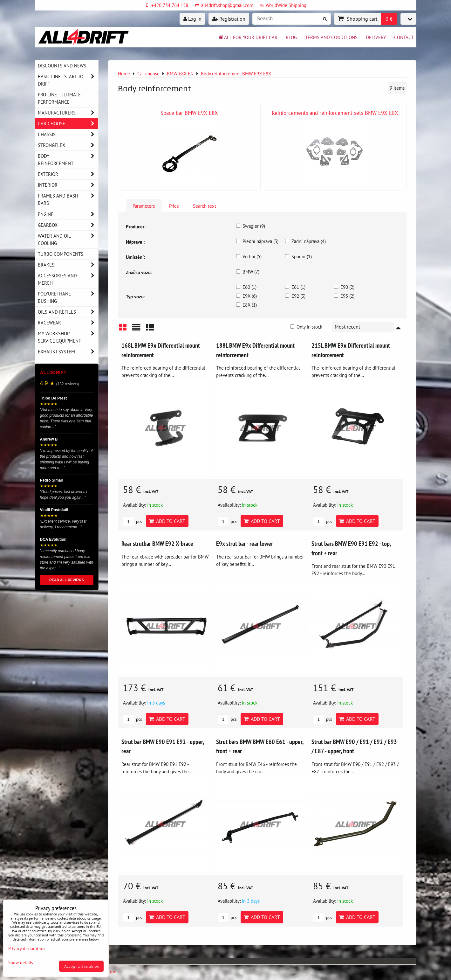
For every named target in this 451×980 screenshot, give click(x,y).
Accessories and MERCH (68, 279)
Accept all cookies (82, 966)
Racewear (68, 323)
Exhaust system (68, 352)
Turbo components (61, 254)
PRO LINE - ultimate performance (59, 98)
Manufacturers (68, 113)
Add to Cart (167, 521)
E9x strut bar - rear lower (245, 543)
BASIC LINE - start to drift (68, 80)
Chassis (68, 134)
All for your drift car (248, 37)
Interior (68, 185)
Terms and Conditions (331, 37)
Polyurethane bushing (68, 297)
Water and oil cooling (68, 240)
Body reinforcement (68, 160)
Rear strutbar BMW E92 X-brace (157, 543)
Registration (229, 19)
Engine (68, 214)
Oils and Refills (68, 312)
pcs (132, 521)
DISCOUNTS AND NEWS (62, 66)
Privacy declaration (27, 948)
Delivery (376, 37)
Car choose (68, 124)
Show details (21, 963)
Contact (404, 37)
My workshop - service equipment (68, 337)
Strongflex (68, 145)
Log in (192, 19)
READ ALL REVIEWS (67, 580)
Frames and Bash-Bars (68, 199)
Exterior (68, 174)
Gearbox (68, 225)
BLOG (291, 37)
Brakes (68, 265)
